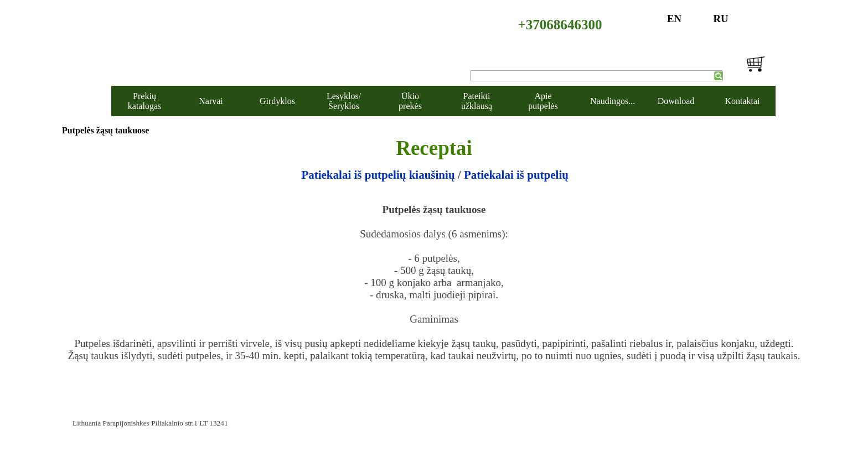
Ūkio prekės (410, 101)
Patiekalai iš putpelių (516, 175)
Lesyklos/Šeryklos (344, 101)
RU (721, 19)
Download (676, 101)
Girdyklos (277, 101)
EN (674, 19)
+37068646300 (560, 25)
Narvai (211, 101)
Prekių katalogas (144, 101)
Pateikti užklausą (477, 101)
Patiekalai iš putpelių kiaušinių (378, 175)
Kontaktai (742, 101)
